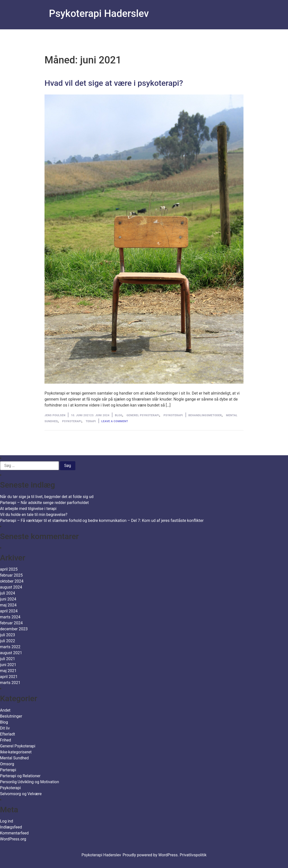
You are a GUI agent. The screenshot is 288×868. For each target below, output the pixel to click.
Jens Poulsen (55, 415)
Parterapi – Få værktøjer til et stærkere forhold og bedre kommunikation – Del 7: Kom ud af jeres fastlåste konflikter (102, 521)
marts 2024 (10, 617)
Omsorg (7, 764)
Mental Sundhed (14, 758)
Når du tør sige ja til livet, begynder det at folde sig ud (47, 497)
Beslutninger (11, 716)
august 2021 (11, 653)
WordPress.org (13, 839)
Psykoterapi (173, 415)
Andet (5, 710)
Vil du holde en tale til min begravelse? (34, 515)
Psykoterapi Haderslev (99, 14)
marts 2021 (10, 683)
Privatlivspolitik (193, 855)
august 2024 (11, 587)
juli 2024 (7, 593)
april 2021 (9, 677)
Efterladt (8, 734)
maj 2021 (8, 671)
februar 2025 (11, 575)
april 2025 (9, 569)
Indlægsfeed (11, 827)
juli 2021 (7, 659)
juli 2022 (7, 641)
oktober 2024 (12, 581)
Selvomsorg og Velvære (21, 794)
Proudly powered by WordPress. (151, 855)
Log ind (6, 821)
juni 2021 (8, 665)
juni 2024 (8, 599)
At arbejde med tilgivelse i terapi (28, 509)
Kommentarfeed (14, 833)
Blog (119, 415)
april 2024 (9, 611)
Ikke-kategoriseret (16, 752)
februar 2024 (11, 623)
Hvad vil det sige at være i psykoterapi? (114, 83)
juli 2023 (7, 635)
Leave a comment (115, 421)
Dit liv (5, 728)
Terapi (91, 421)
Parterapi (8, 770)
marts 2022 (10, 647)
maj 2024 (8, 605)
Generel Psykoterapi (143, 415)
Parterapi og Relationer (20, 776)
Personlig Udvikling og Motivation (29, 782)
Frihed (5, 740)
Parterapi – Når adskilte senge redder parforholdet (44, 503)
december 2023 (14, 629)
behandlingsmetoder (205, 415)
